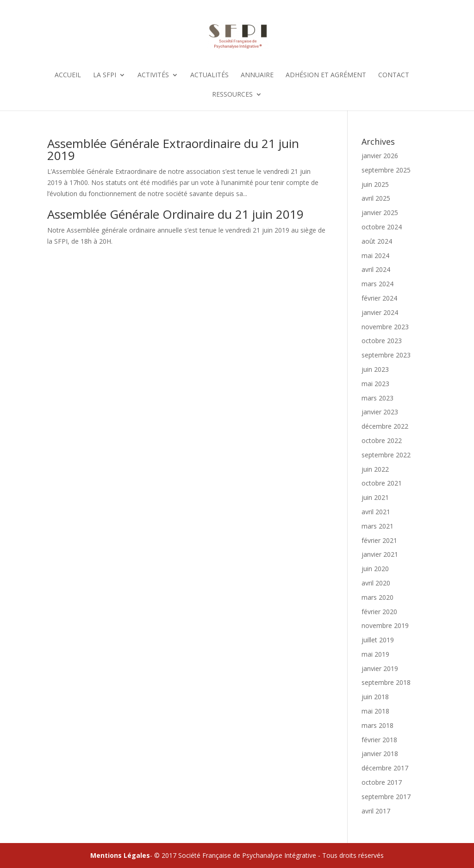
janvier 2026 (380, 156)
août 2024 (377, 241)
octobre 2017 (382, 782)
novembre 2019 (385, 625)
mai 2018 (375, 711)
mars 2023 (377, 398)
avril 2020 (376, 583)
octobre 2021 (382, 483)
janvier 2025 (380, 212)
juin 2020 (375, 569)
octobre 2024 (382, 227)
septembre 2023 (386, 355)
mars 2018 (377, 725)
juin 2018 (375, 697)
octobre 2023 (382, 341)
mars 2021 (377, 526)
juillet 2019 (378, 640)
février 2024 (379, 298)
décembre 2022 (385, 426)
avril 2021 (376, 512)
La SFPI (105, 75)
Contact (394, 75)
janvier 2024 (380, 312)
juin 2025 (375, 184)
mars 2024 (377, 284)
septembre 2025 (386, 170)
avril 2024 (376, 269)
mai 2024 (375, 255)
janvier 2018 (380, 754)
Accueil (68, 75)
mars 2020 (377, 597)
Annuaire (257, 75)
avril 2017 (376, 811)
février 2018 (379, 740)
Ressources (232, 95)
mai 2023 (375, 384)
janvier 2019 (380, 668)
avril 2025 (376, 198)
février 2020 (379, 612)
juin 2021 (375, 497)
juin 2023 (375, 369)
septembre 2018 (386, 682)
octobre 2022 (382, 440)
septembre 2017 (386, 797)
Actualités (209, 75)
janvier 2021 (380, 554)
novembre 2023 (385, 327)
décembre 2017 (385, 768)
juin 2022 (375, 469)
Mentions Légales (120, 855)
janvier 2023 (380, 412)
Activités (153, 75)
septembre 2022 (386, 455)
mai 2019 (375, 654)
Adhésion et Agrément (326, 75)
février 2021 (379, 540)
